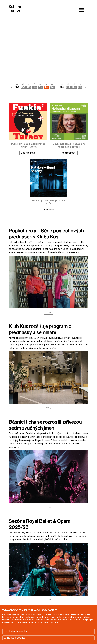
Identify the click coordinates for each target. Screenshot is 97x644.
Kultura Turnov (15, 9)
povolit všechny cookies (16, 631)
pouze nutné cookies (14, 638)
